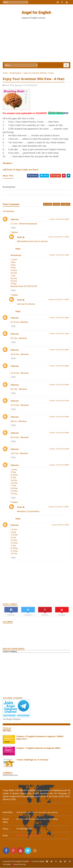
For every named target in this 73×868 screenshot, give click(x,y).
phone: (6, 829)
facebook (65, 204)
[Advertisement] (36, 675)
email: (5, 836)
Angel (20, 237)
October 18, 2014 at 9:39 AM (59, 417)
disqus (56, 204)
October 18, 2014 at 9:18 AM (59, 318)
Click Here (56, 113)
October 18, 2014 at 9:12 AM (59, 255)
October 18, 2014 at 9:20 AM (59, 350)
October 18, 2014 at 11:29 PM (59, 237)
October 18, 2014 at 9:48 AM (59, 465)
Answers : (8, 163)
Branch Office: (6, 821)
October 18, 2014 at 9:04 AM (59, 220)
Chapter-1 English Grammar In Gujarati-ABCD (38, 748)
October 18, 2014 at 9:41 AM (59, 449)
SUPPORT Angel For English (28, 836)
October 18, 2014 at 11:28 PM (59, 507)
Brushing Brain (16, 73)
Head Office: (8, 813)
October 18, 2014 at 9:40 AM (59, 433)
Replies (15, 233)
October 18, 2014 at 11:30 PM (59, 300)
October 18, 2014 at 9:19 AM (59, 334)
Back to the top (20, 865)
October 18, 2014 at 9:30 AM (59, 385)
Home (5, 73)
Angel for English (36, 13)
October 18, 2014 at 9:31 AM (59, 401)
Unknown (15, 220)
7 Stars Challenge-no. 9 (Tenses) (32, 760)
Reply (13, 228)
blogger (48, 204)
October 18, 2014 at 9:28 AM (59, 366)
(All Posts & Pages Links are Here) (20, 170)
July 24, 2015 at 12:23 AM (60, 525)
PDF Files (7, 731)
